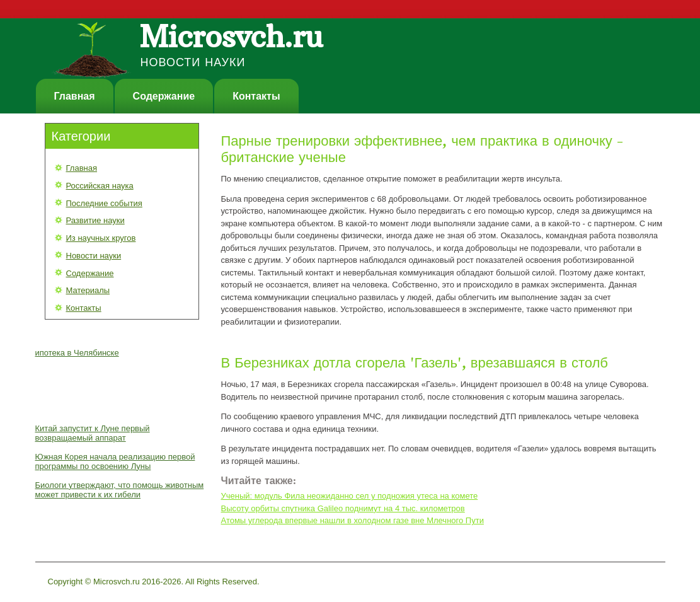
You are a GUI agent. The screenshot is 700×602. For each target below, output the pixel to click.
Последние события (104, 203)
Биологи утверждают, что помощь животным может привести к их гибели (120, 490)
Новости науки (94, 256)
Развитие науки (95, 220)
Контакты (256, 96)
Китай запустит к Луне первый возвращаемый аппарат (93, 433)
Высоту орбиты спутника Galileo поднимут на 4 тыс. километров (343, 508)
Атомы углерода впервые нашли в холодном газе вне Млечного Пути (353, 520)
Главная (75, 96)
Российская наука (100, 186)
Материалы (88, 290)
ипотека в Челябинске (77, 353)
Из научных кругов (101, 238)
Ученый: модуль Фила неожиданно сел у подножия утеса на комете (350, 496)
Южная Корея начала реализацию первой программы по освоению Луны (115, 461)
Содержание (164, 96)
